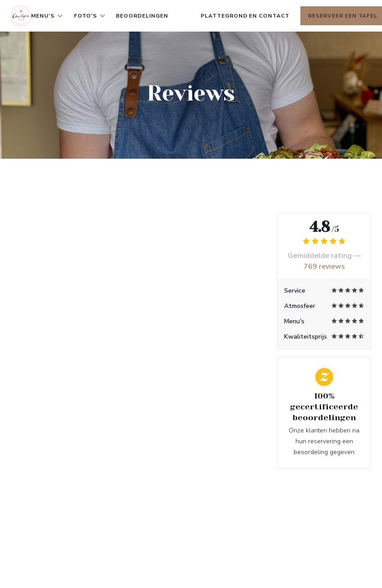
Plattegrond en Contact (245, 16)
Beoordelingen (142, 16)
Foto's (90, 16)
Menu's (47, 16)
